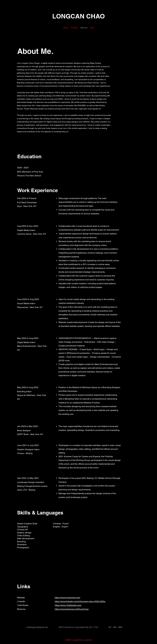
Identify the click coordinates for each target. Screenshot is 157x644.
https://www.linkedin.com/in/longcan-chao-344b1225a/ (80, 601)
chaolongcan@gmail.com (37, 627)
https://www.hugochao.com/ (67, 598)
